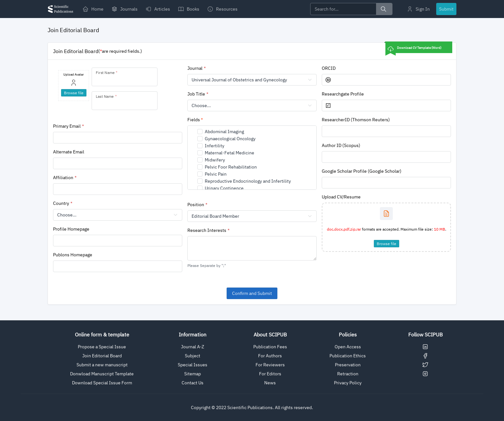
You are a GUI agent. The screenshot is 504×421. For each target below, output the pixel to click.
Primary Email (67, 126)
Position (196, 205)
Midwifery (215, 160)
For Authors (270, 356)
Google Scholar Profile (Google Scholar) (362, 171)
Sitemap (193, 374)
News (270, 383)
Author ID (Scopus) (341, 145)
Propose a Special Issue (102, 347)
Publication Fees (270, 347)
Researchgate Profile (343, 94)
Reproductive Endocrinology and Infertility (248, 181)
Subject (193, 356)
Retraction (348, 374)
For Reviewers (270, 365)
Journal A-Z (193, 347)
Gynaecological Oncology (230, 139)
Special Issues (193, 365)
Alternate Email (69, 152)
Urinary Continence (224, 188)
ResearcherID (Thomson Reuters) (356, 120)
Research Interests (207, 230)
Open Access (348, 347)
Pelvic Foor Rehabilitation (231, 167)
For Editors (270, 374)
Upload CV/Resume (341, 197)
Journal (195, 68)
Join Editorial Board (102, 356)
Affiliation (63, 178)
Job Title (196, 94)
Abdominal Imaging (224, 132)
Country (61, 203)
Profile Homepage (71, 229)
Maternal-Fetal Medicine (230, 153)
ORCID (329, 68)
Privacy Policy (348, 383)
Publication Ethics (348, 356)
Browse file (387, 244)
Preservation (348, 365)
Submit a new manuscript (102, 365)
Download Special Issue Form (102, 383)
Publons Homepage (73, 255)
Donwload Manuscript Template (102, 374)
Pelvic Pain (216, 174)
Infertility (215, 146)
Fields (195, 120)
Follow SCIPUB (425, 334)
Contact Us (193, 383)
